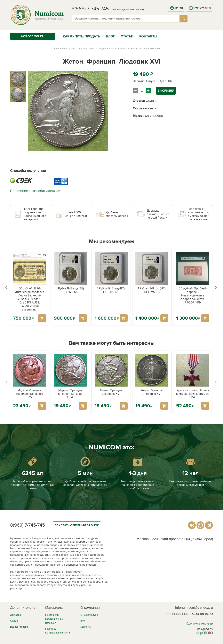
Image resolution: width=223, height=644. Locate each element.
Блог (110, 36)
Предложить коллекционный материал (54, 619)
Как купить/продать (81, 36)
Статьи (127, 36)
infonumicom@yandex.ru (194, 608)
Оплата (14, 621)
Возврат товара (19, 627)
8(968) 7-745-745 (90, 9)
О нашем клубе (89, 615)
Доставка (16, 615)
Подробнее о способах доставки (35, 191)
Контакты (148, 36)
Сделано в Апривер (200, 624)
